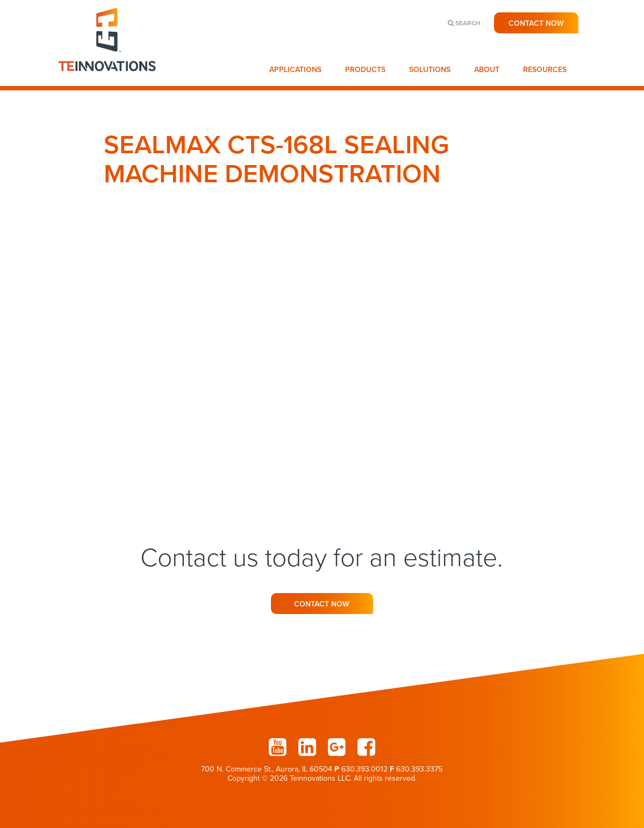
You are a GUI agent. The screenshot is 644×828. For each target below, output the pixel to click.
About (487, 70)
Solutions (430, 70)
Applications (295, 70)
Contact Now (536, 23)
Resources (545, 70)
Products (365, 70)
